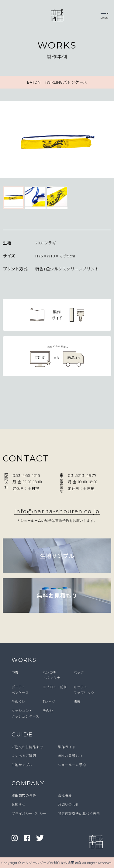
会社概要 (65, 795)
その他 (48, 710)
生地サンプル (22, 765)
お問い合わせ (69, 804)
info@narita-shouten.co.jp (57, 511)
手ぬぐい (19, 701)
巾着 (15, 672)
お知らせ (19, 804)
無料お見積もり (70, 756)
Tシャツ (49, 701)
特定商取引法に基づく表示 (79, 813)
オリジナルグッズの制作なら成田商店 (52, 863)
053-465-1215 (26, 475)
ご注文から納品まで (27, 747)
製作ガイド (67, 747)
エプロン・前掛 (55, 687)
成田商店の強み (24, 795)
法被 (77, 701)
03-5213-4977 (82, 475)
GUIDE (22, 735)
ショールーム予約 (72, 765)
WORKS (24, 660)
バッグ (79, 672)
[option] (57, 141)
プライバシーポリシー (29, 813)
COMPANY (28, 783)
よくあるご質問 (24, 756)
